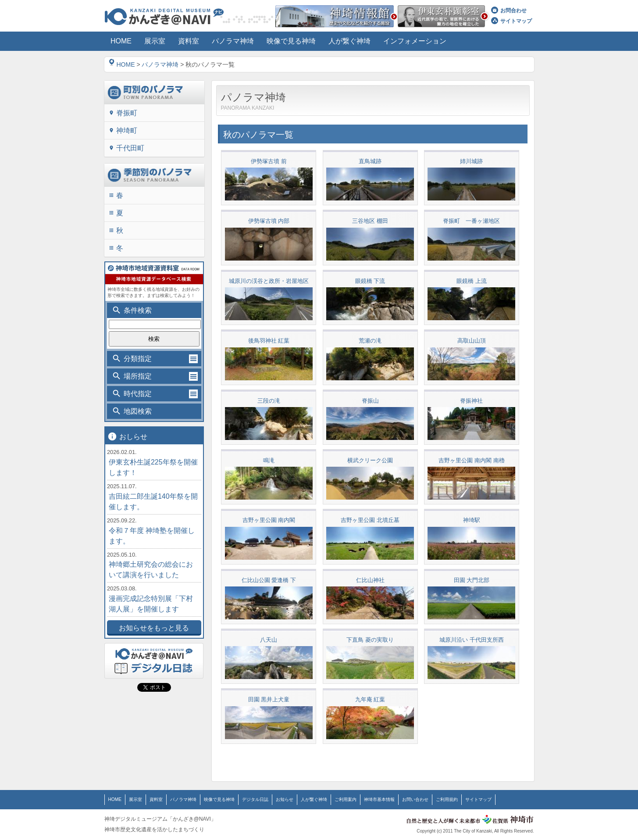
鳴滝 (269, 460)
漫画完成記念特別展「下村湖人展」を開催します (151, 604)
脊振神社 (471, 400)
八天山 (269, 639)
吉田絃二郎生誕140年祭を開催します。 (153, 502)
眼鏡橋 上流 (472, 281)
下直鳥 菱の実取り (370, 639)
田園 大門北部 (472, 579)
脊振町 (123, 113)
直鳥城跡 (370, 161)
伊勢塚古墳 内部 (269, 221)
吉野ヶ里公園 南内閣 (269, 520)
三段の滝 (269, 400)
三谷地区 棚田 (370, 221)
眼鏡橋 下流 (370, 281)
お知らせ (285, 799)
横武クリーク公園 (370, 460)
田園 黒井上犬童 (269, 699)
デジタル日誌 (255, 799)
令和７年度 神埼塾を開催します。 (152, 536)
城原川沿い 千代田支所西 (472, 639)
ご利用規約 (447, 799)
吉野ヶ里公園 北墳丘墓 (370, 520)
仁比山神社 (370, 579)
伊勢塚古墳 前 (269, 161)
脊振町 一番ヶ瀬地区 (471, 221)
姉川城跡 (471, 161)
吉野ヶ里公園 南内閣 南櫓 (471, 460)
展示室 (135, 799)
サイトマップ (511, 21)
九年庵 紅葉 (370, 699)
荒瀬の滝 (370, 341)
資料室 (156, 799)
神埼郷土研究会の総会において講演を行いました (151, 570)
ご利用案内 (346, 799)
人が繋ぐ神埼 (314, 799)
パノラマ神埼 (160, 64)
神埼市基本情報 (379, 799)
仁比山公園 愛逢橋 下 (269, 579)
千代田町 (127, 148)
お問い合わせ (415, 799)
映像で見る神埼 (219, 799)
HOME (122, 64)
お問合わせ (509, 11)
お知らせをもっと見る (154, 628)
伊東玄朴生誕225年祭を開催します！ (153, 467)
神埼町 (123, 130)
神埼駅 (472, 520)
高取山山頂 (472, 341)
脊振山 (370, 400)
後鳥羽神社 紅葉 (269, 341)
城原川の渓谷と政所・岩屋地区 (269, 281)
